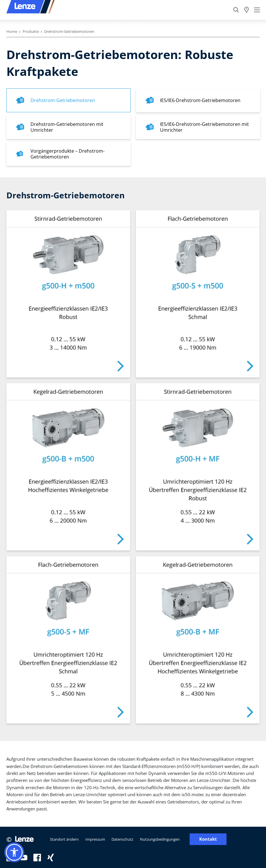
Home (12, 31)
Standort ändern (64, 839)
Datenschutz (122, 839)
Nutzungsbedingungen (160, 839)
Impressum (95, 839)
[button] (14, 852)
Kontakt (208, 839)
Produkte (31, 31)
